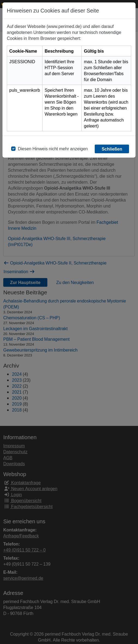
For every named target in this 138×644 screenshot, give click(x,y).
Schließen (112, 149)
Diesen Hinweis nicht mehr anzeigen (53, 149)
